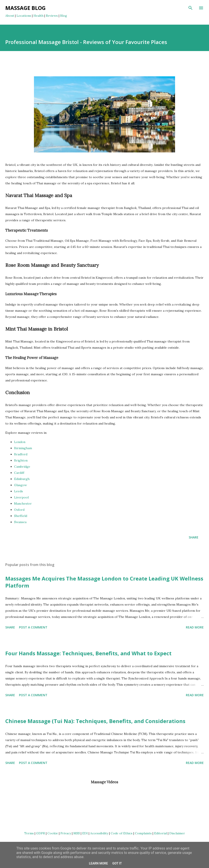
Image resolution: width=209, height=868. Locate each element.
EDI (85, 833)
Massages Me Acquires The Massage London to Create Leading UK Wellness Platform (104, 582)
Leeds (19, 491)
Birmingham (23, 448)
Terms (29, 833)
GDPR (41, 833)
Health (38, 16)
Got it (117, 863)
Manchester (23, 504)
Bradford (21, 454)
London (20, 442)
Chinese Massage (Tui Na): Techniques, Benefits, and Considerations (95, 721)
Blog (64, 16)
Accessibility (99, 833)
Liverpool (21, 497)
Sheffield (21, 516)
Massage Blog (25, 8)
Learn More (98, 863)
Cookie (53, 833)
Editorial (160, 833)
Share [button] (194, 537)
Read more (195, 627)
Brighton (21, 460)
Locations (24, 16)
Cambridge (22, 467)
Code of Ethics (122, 833)
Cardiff (19, 473)
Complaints (143, 833)
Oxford (19, 510)
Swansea (20, 522)
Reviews (52, 16)
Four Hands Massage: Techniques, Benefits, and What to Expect (88, 653)
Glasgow (21, 485)
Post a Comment (33, 627)
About (10, 16)
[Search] (190, 8)
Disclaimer (177, 833)
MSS (77, 833)
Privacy (66, 833)
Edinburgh (22, 479)
